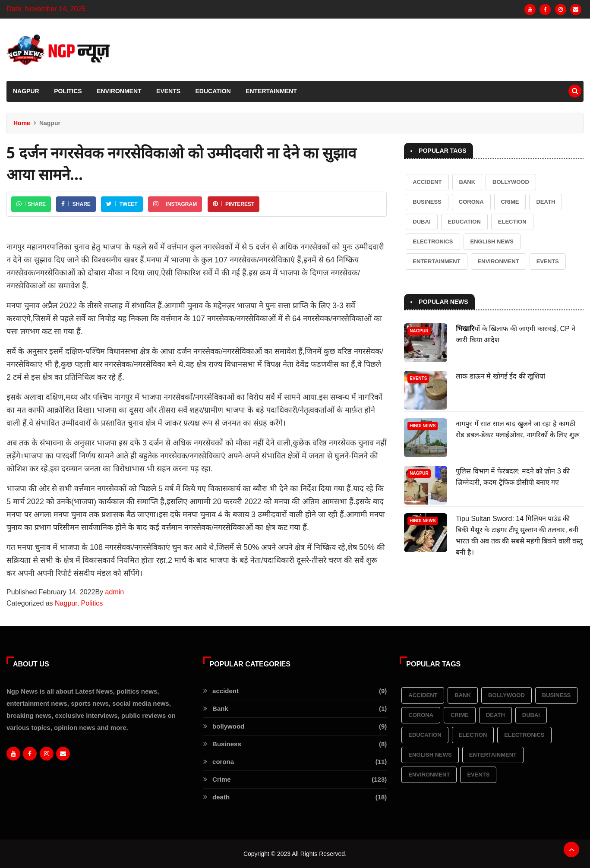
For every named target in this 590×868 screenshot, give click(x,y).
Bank (467, 182)
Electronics (433, 241)
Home (22, 123)
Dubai (421, 222)
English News (492, 241)
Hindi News (423, 426)
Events (168, 91)
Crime (510, 202)
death (546, 202)
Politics (68, 91)
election (512, 222)
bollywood (511, 182)
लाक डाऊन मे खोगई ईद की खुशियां (500, 376)
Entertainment (271, 91)
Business (427, 202)
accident (427, 182)
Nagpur (26, 91)
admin (115, 592)
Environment (119, 91)
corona (471, 202)
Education (213, 91)
